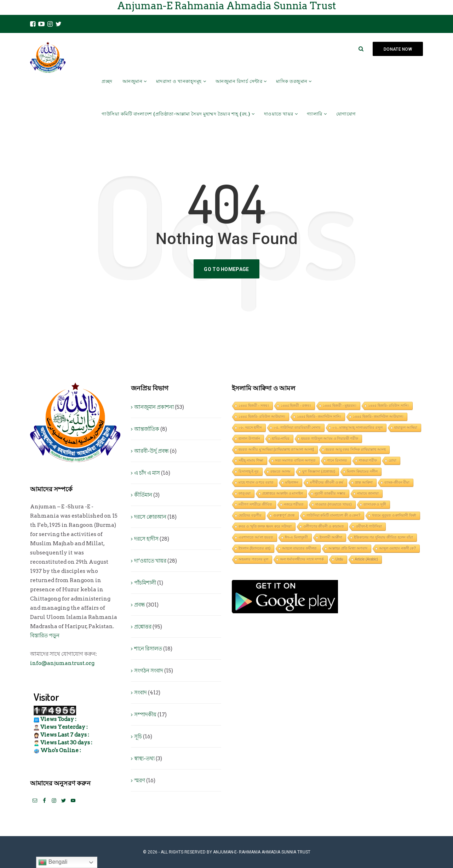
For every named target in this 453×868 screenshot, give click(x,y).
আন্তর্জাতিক (147, 429)
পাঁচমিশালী (145, 583)
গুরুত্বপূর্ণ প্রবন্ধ (284, 515)
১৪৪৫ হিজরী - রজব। (296, 405)
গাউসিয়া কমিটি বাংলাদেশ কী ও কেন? (333, 515)
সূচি (138, 737)
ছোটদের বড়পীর (250, 515)
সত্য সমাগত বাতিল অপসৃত (295, 460)
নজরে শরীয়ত (294, 504)
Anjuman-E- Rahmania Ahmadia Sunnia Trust (262, 852)
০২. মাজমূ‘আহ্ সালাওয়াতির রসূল (357, 427)
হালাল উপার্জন (249, 438)
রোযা (392, 460)
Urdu (339, 559)
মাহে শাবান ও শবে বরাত (256, 482)
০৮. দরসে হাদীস (250, 427)
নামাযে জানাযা (368, 493)
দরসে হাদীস (146, 539)
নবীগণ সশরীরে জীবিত (255, 504)
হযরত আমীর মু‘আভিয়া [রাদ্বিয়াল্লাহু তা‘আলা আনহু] (276, 449)
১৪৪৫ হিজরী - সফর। (254, 405)
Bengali (53, 862)
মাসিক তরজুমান (292, 81)
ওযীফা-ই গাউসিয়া (369, 526)
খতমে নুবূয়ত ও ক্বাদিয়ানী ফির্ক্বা (394, 515)
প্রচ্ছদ (107, 81)
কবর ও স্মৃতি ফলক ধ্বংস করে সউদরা (265, 526)
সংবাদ (141, 693)
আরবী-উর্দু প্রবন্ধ (151, 451)
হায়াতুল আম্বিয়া (406, 427)
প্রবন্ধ (140, 605)
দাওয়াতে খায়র (279, 114)
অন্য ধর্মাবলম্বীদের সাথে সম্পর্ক (302, 559)
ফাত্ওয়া (245, 493)
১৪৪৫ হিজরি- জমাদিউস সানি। (319, 416)
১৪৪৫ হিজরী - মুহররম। (340, 405)
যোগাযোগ (346, 114)
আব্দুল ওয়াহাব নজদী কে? (397, 548)
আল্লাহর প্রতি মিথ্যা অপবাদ (348, 548)
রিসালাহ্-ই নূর (249, 471)
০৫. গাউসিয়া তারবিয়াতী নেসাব (297, 427)
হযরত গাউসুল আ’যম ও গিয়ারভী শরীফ (330, 438)
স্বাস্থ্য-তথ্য (144, 759)
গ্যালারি (315, 114)
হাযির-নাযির (281, 438)
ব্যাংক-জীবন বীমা (397, 482)
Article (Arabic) (367, 559)
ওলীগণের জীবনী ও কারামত (324, 526)
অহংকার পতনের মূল (253, 559)
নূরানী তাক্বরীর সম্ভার (330, 493)
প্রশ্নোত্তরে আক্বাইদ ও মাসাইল (283, 493)
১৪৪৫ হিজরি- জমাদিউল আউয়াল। (378, 416)
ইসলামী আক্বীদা (331, 537)
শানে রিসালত (148, 649)
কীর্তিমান (143, 495)
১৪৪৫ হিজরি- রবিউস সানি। (388, 405)
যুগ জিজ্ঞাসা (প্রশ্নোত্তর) (319, 471)
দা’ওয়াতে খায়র (150, 561)
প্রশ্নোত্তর (143, 627)
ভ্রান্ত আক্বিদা (364, 482)
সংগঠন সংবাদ (149, 671)
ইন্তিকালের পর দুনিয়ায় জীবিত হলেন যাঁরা (383, 537)
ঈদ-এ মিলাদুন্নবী (296, 537)
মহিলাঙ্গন (292, 482)
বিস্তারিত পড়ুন (45, 636)
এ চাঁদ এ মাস (147, 473)
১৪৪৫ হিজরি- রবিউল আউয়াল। (262, 416)
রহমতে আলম (280, 471)
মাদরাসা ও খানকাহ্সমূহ (179, 81)
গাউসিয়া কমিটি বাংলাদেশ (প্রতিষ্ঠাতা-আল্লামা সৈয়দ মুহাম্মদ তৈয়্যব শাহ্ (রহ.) (176, 114)
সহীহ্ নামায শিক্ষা (251, 460)
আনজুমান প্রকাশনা (154, 407)
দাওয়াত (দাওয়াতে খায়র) (333, 504)
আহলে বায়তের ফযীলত (299, 548)
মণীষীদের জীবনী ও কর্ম (327, 482)
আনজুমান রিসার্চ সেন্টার (239, 81)
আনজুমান (133, 81)
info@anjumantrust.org (62, 663)
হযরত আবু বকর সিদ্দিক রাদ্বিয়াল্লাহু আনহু (356, 449)
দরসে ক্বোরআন (150, 517)
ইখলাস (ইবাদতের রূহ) (254, 548)
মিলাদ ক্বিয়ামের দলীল (362, 471)
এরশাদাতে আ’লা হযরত (256, 537)
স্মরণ (140, 780)
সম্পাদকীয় (145, 715)
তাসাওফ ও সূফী (375, 504)
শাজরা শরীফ (368, 460)
